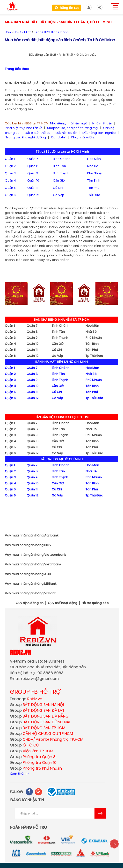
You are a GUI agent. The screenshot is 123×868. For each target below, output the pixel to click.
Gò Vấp (59, 195)
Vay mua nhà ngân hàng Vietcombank (35, 555)
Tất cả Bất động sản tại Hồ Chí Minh (62, 152)
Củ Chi (58, 188)
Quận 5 (10, 188)
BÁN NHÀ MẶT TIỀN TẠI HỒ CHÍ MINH (61, 362)
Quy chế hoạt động (63, 603)
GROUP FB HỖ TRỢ (35, 692)
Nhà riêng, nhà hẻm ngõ (69, 123)
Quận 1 (10, 159)
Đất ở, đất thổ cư (38, 133)
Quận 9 (33, 173)
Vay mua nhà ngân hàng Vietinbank (33, 564)
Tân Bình (94, 180)
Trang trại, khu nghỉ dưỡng (26, 137)
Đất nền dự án (66, 133)
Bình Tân (59, 166)
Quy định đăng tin (30, 603)
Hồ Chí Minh (22, 32)
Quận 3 (10, 173)
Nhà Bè (93, 166)
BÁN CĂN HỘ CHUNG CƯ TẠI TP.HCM (61, 417)
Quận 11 (33, 188)
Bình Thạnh (61, 173)
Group (37, 705)
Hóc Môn (94, 159)
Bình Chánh (62, 159)
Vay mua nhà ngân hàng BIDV (28, 545)
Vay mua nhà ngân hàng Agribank (32, 535)
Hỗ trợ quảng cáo (95, 603)
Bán (8, 32)
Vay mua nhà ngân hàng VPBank (30, 593)
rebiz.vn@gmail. (36, 679)
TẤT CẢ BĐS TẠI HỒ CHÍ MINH (61, 459)
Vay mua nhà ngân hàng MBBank (31, 584)
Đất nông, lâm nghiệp (99, 133)
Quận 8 (33, 166)
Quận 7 (33, 159)
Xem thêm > (19, 774)
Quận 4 (10, 180)
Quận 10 (33, 180)
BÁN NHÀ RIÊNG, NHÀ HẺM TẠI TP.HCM (62, 320)
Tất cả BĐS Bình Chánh (51, 32)
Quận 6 (10, 195)
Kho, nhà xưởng (83, 137)
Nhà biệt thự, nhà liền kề (24, 128)
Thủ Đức (94, 195)
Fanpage (26, 699)
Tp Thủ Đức (94, 356)
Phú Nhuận (95, 173)
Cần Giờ (59, 180)
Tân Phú (93, 188)
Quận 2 (10, 166)
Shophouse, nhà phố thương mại (73, 128)
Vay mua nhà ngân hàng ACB (28, 574)
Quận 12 (33, 195)
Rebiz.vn (20, 652)
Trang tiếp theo (17, 69)
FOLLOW (17, 792)
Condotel (59, 137)
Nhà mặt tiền (102, 123)
